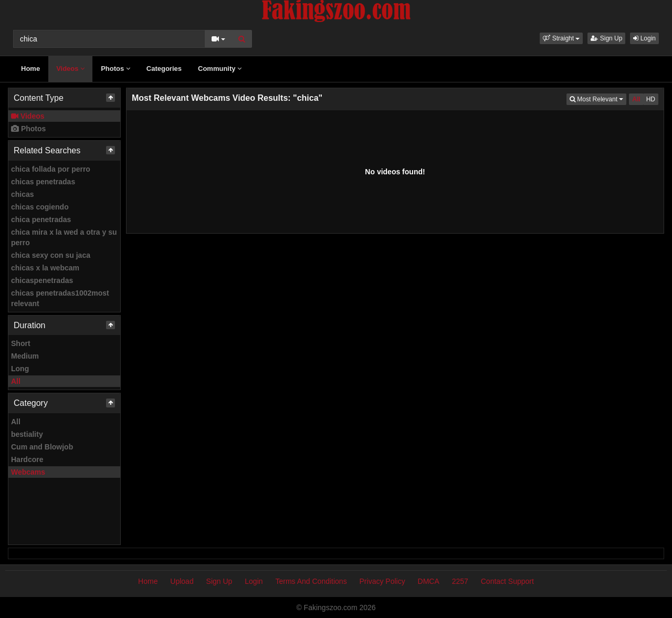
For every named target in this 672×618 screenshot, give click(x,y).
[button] (561, 38)
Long (20, 369)
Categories (164, 69)
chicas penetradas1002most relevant (60, 298)
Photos (115, 69)
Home (30, 69)
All (16, 381)
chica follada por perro (51, 169)
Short (21, 343)
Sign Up (606, 38)
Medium (25, 356)
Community (220, 69)
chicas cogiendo (40, 207)
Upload (182, 581)
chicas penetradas (43, 182)
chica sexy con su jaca (51, 255)
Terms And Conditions (311, 581)
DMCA (429, 581)
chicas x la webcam (45, 268)
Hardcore (27, 459)
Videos (70, 69)
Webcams (28, 472)
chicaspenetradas (42, 280)
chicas (23, 194)
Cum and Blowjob (42, 447)
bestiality (27, 434)
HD (651, 99)
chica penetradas (41, 219)
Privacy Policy (382, 581)
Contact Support (507, 581)
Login (644, 38)
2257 (460, 581)
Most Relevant (598, 98)
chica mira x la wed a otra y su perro (64, 237)
